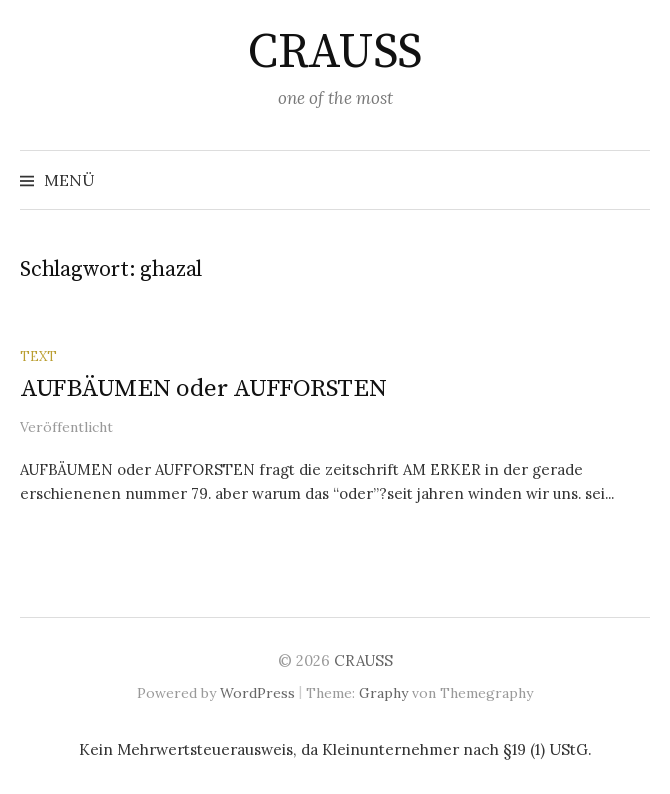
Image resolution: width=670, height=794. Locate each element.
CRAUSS (334, 53)
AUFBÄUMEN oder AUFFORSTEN (203, 388)
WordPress (257, 693)
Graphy (383, 693)
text (38, 356)
